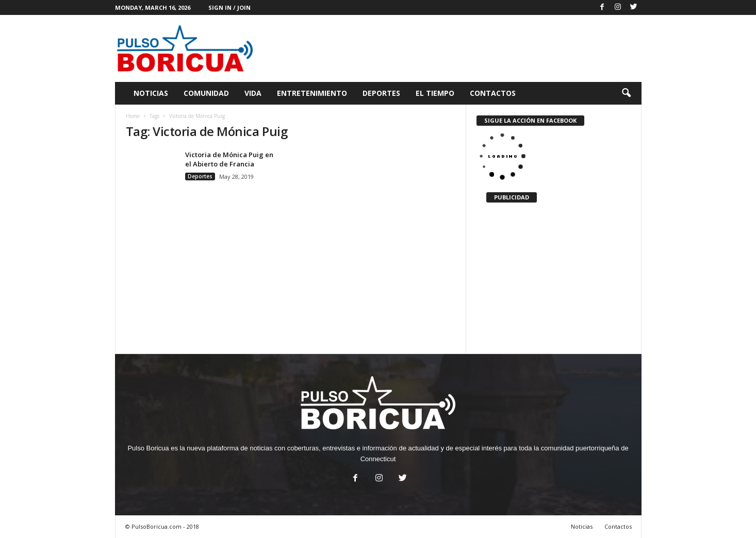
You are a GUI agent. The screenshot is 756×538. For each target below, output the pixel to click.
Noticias (151, 93)
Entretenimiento (312, 93)
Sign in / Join (229, 7)
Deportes (381, 93)
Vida (253, 93)
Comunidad (206, 93)
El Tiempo (435, 93)
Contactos (493, 93)
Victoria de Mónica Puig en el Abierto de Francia (229, 159)
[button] (626, 93)
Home (133, 116)
